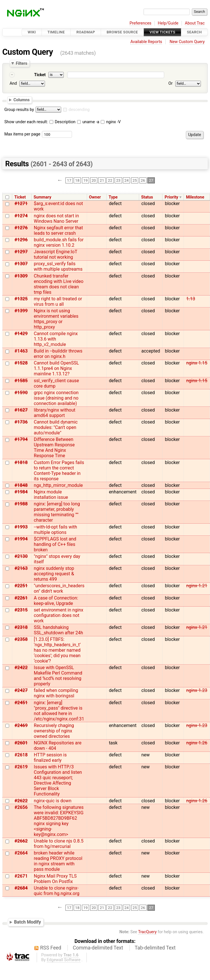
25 (135, 181)
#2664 (21, 853)
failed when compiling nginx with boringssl (56, 693)
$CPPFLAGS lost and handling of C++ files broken (55, 544)
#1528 (21, 363)
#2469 (21, 725)
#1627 (21, 410)
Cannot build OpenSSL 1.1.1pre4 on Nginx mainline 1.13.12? (56, 368)
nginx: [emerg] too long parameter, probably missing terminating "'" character (57, 512)
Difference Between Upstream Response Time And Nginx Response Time (54, 448)
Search (194, 32)
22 (110, 181)
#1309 (21, 276)
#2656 (21, 807)
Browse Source (122, 32)
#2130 (21, 556)
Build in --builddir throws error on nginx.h (58, 354)
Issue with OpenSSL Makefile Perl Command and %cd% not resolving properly (58, 676)
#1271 (21, 204)
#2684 (21, 888)
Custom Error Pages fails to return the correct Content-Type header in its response (59, 471)
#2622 (21, 801)
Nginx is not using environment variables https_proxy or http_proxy (56, 319)
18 (77, 181)
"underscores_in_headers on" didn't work (59, 588)
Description (62, 122)
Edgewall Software (64, 960)
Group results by (19, 110)
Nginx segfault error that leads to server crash (58, 230)
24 (126, 181)
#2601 (21, 743)
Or (171, 83)
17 (69, 181)
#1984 (21, 492)
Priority (172, 197)
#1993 (21, 527)
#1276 (21, 228)
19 (86, 181)
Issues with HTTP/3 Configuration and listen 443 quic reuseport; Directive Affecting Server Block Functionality (58, 780)
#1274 (21, 216)
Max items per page (22, 134)
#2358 (21, 639)
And (13, 83)
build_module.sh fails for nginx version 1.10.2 (59, 242)
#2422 (21, 668)
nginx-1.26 (197, 743)
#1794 (21, 439)
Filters (21, 63)
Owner (95, 197)
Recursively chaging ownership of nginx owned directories (54, 731)
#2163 (21, 568)
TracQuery (147, 932)
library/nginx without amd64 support (55, 413)
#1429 (21, 334)
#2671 (21, 876)
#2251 (21, 586)
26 (143, 181)
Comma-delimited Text (98, 948)
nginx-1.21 (197, 586)
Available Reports (146, 42)
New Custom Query (187, 42)
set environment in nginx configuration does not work (59, 615)
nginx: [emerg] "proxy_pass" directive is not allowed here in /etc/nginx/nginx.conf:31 (59, 711)
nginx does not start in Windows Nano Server (56, 218)
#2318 (21, 627)
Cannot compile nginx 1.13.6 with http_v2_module (56, 339)
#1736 (21, 422)
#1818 (21, 462)
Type (113, 197)
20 (94, 181)
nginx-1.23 (197, 690)
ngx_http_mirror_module (58, 485)
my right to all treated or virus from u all (58, 301)
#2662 (21, 841)
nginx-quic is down (53, 801)
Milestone (195, 197)
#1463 (21, 351)
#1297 (21, 252)
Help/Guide (168, 23)
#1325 (21, 299)
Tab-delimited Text (155, 948)
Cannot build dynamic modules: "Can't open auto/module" (56, 427)
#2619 (21, 767)
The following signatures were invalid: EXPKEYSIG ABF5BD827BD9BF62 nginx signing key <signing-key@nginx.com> (59, 821)
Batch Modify (27, 922)
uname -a (88, 122)
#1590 (21, 393)
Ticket (40, 75)
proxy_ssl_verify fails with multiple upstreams (58, 266)
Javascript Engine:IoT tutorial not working (56, 254)
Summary (42, 197)
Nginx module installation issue (51, 495)
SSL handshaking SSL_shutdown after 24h (58, 630)
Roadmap (86, 32)
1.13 (191, 299)
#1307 (21, 264)
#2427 (21, 690)
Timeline (56, 32)
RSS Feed (51, 948)
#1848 (21, 485)
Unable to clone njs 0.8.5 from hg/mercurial (59, 844)
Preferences (140, 23)
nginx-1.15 (197, 363)
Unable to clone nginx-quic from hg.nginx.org (57, 891)
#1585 (21, 381)
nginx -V (111, 122)
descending (79, 110)
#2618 (21, 755)
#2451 (21, 703)
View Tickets (162, 32)
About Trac (195, 23)
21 (102, 181)
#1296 (21, 240)
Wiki (32, 32)
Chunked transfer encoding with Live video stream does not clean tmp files (59, 284)
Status (147, 197)
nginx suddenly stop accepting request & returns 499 (54, 574)
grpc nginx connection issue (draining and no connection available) (56, 398)
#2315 (21, 610)
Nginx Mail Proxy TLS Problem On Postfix (55, 879)
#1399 (21, 311)
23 (118, 181)
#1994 (21, 539)
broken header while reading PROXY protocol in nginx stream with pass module (58, 861)
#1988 (21, 504)
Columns (21, 100)
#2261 (21, 598)
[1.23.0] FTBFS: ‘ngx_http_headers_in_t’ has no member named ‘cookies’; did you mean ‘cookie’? (57, 650)
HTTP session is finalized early (50, 758)
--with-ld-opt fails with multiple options (55, 530)
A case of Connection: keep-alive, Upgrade (56, 601)
